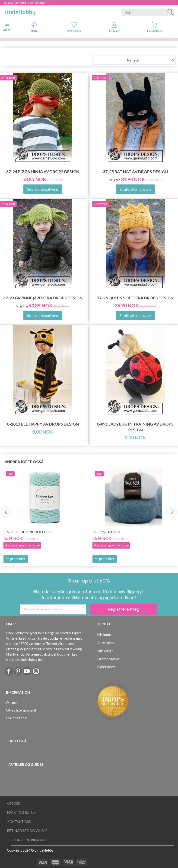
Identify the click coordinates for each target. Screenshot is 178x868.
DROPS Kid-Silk (107, 532)
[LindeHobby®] (20, 11)
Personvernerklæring (28, 840)
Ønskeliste (74, 27)
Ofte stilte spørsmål (21, 710)
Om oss (12, 703)
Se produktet (16, 559)
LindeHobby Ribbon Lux (27, 532)
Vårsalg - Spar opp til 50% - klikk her (25, 3)
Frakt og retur (17, 718)
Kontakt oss (19, 822)
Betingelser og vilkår (27, 831)
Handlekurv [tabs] (155, 27)
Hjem (34, 27)
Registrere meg (124, 609)
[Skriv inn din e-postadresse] (53, 609)
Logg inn (115, 27)
